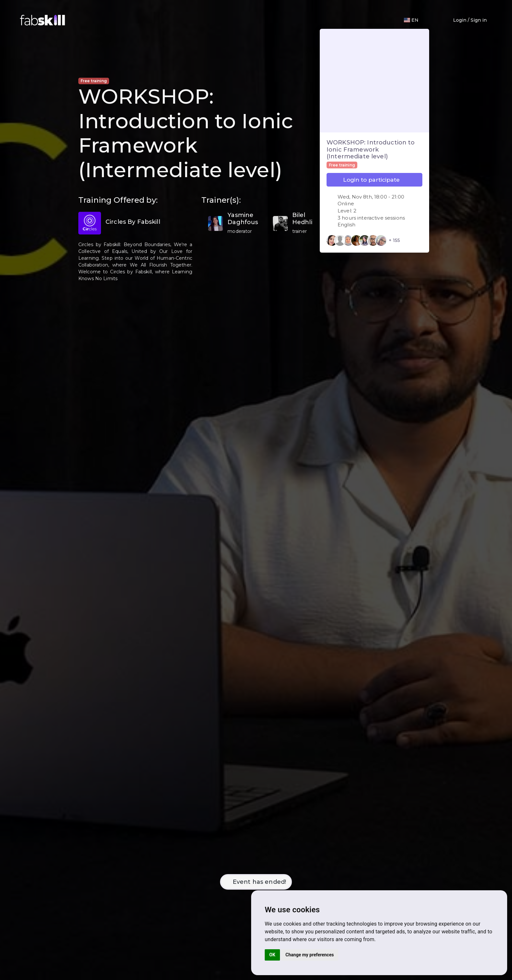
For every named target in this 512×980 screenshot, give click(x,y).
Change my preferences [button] (310, 955)
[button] (430, 20)
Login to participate (374, 180)
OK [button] (272, 955)
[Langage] (411, 20)
